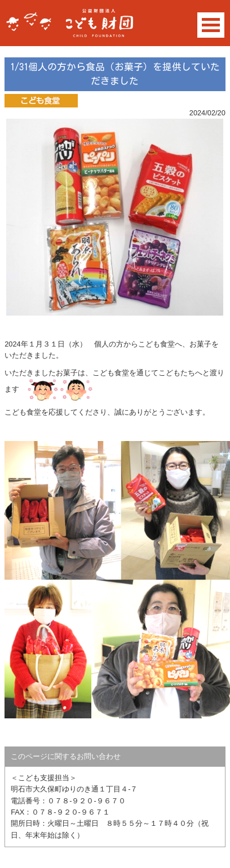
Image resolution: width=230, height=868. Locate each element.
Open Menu (211, 25)
